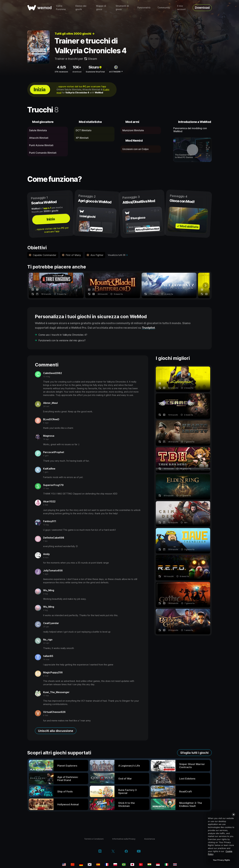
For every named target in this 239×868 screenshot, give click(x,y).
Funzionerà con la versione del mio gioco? (62, 340)
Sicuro (95, 67)
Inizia (39, 90)
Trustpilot (148, 328)
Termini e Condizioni (94, 839)
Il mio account (181, 8)
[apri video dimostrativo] (193, 150)
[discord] (100, 852)
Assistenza (150, 839)
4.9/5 (61, 67)
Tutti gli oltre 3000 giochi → (75, 34)
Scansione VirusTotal (95, 72)
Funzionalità (144, 8)
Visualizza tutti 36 (117, 255)
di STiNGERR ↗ (116, 72)
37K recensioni (61, 72)
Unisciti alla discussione (56, 731)
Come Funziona (61, 8)
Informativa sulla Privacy (124, 839)
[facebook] (126, 852)
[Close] (234, 814)
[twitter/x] (113, 852)
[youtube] (139, 851)
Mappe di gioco (101, 8)
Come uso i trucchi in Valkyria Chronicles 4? (63, 335)
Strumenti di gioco (122, 8)
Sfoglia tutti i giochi (194, 753)
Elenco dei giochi (81, 8)
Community (164, 8)
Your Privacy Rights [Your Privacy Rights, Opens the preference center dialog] (221, 860)
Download (202, 8)
